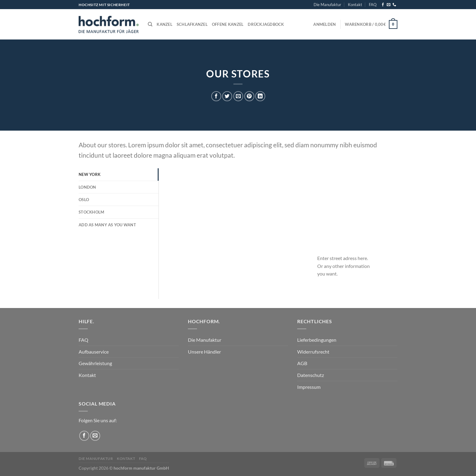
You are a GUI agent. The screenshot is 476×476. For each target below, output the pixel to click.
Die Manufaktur (327, 5)
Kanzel (165, 24)
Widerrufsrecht (313, 352)
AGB (302, 363)
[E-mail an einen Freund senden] (238, 96)
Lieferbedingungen (317, 340)
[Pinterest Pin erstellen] (249, 96)
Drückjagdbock (266, 24)
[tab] (119, 174)
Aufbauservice (94, 352)
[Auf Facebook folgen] (383, 5)
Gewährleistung (95, 363)
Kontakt (355, 5)
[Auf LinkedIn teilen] (260, 96)
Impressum (309, 387)
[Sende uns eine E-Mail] (389, 5)
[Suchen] (150, 24)
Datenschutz (311, 375)
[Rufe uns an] (394, 5)
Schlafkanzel (192, 24)
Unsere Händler (204, 352)
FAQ (373, 5)
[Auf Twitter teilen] (227, 96)
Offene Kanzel (228, 24)
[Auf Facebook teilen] (216, 96)
